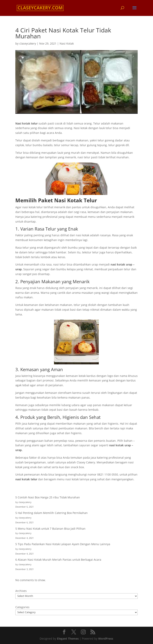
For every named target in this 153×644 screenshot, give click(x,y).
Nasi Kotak (67, 43)
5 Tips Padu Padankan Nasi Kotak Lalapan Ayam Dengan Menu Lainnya (63, 544)
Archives (21, 591)
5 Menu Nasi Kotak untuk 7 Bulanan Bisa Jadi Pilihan (50, 529)
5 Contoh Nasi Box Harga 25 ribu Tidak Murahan (48, 497)
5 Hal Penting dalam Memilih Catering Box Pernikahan (51, 513)
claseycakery (28, 43)
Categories (22, 607)
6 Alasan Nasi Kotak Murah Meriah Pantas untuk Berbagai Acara (58, 560)
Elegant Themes (68, 639)
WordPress (106, 639)
